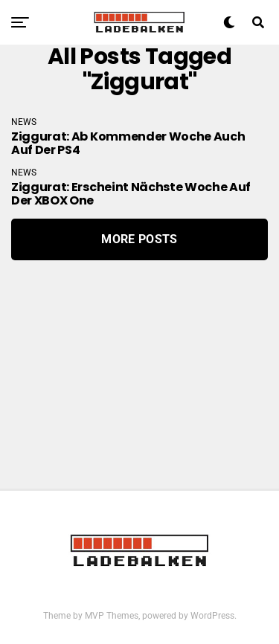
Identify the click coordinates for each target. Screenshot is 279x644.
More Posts (139, 239)
